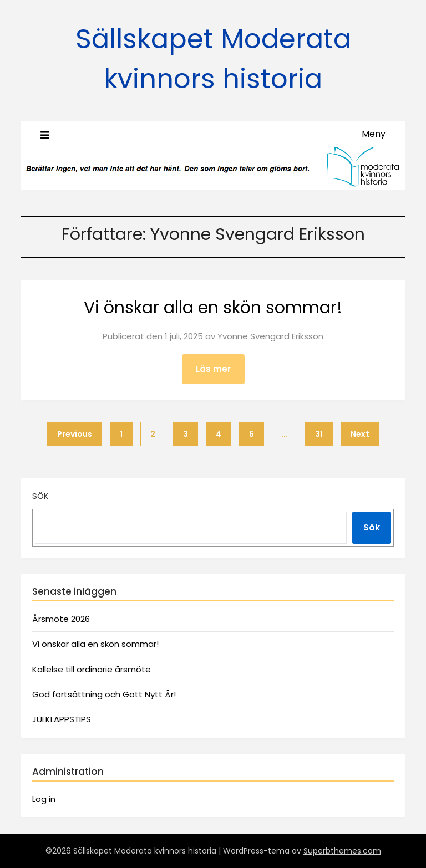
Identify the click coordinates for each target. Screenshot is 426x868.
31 (319, 434)
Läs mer (213, 369)
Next (360, 434)
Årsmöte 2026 (61, 619)
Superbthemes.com (342, 851)
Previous (75, 434)
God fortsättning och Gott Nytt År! (104, 694)
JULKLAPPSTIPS (62, 719)
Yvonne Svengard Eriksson (270, 336)
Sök (40, 496)
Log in (44, 799)
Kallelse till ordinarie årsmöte (92, 669)
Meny (374, 134)
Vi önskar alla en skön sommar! (213, 308)
